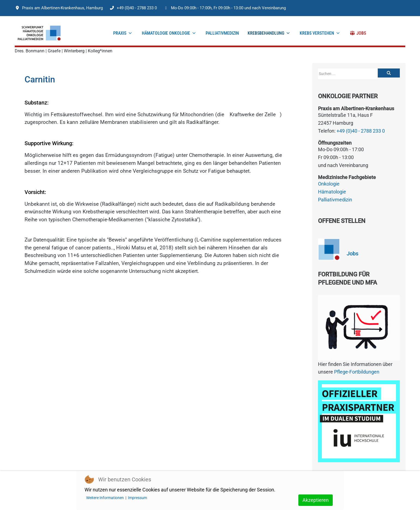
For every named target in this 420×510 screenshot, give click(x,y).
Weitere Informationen (105, 498)
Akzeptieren (316, 500)
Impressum (137, 498)
